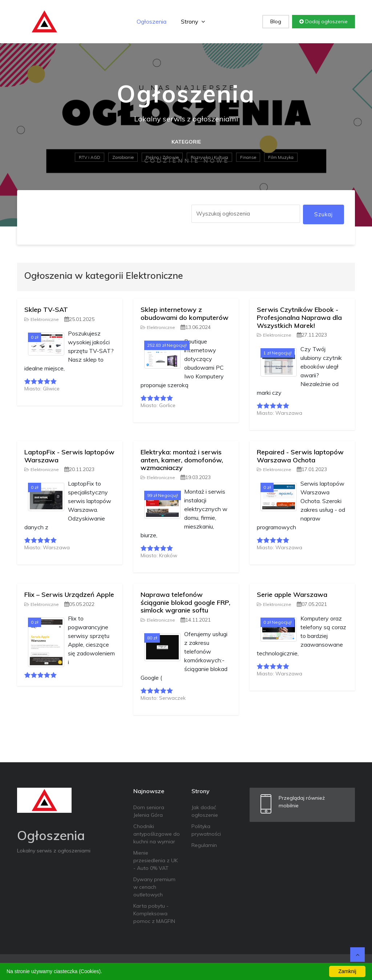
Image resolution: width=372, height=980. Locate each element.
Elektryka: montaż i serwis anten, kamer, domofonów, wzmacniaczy (182, 460)
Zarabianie (123, 157)
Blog (276, 21)
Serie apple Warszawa (292, 595)
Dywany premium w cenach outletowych (154, 887)
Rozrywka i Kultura (209, 157)
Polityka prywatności (206, 830)
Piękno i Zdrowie (162, 157)
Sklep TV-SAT (46, 310)
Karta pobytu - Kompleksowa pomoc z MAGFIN (154, 913)
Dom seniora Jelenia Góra (149, 811)
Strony (193, 21)
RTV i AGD (90, 157)
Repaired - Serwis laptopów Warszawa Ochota (300, 456)
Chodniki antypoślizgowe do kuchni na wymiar (157, 834)
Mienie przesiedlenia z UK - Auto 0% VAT (155, 860)
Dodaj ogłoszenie (324, 21)
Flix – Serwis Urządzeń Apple (69, 595)
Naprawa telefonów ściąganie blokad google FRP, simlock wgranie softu (185, 602)
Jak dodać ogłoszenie (205, 811)
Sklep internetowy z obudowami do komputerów (185, 314)
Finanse (248, 157)
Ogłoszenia (151, 21)
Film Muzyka (281, 157)
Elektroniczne (42, 319)
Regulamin (204, 845)
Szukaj (324, 214)
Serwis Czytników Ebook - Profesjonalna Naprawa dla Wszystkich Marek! (299, 317)
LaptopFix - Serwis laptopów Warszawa (69, 456)
